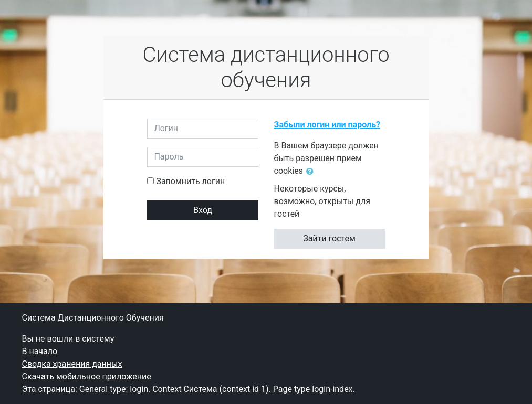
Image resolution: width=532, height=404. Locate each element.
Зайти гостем (329, 238)
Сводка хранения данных (72, 364)
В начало (40, 351)
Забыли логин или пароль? (327, 125)
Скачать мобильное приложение (87, 376)
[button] (312, 172)
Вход (203, 210)
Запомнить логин (190, 181)
